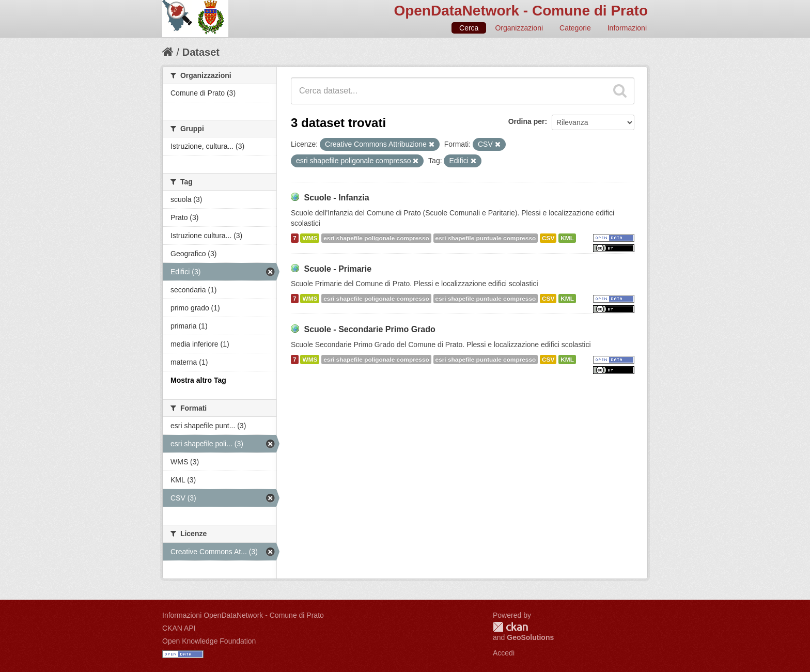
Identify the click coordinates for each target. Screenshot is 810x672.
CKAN (510, 627)
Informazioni (627, 28)
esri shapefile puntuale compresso (486, 238)
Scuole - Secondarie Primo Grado (369, 329)
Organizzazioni (519, 28)
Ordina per (527, 121)
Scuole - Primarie (338, 269)
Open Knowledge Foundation (209, 641)
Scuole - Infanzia (336, 198)
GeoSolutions (530, 637)
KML (567, 238)
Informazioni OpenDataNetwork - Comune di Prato (243, 615)
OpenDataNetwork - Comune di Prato (521, 11)
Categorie (575, 28)
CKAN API (179, 628)
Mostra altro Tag (198, 380)
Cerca (469, 28)
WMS (310, 238)
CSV (548, 238)
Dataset (201, 52)
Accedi (504, 653)
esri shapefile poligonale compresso (376, 238)
